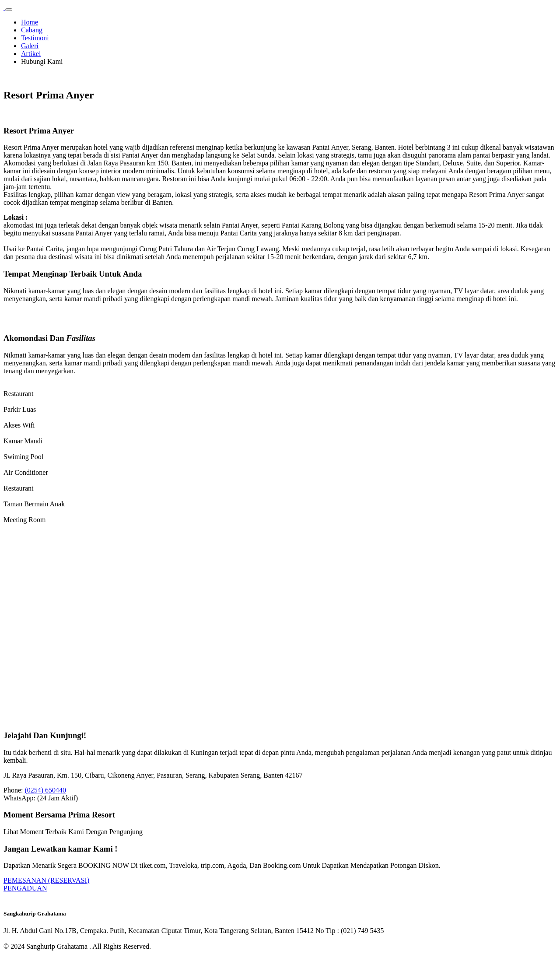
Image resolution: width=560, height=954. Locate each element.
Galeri (30, 46)
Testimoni (35, 38)
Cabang (32, 30)
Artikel (31, 54)
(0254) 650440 (45, 790)
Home (30, 22)
